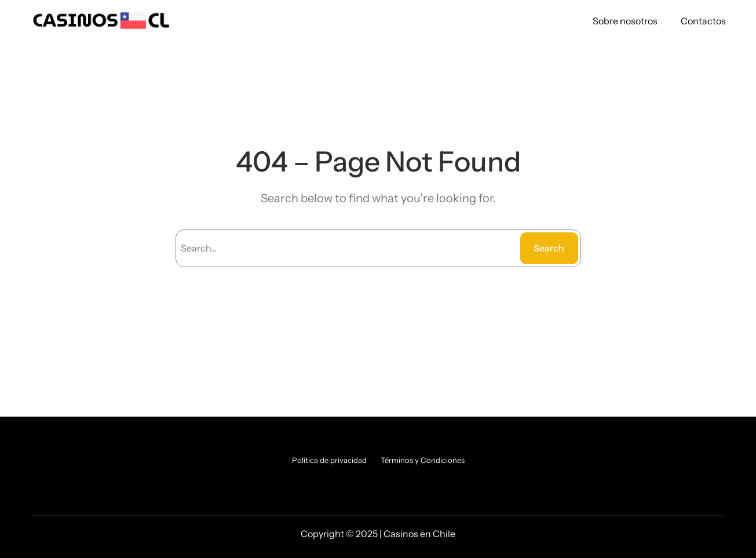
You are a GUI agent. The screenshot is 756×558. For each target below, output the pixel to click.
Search (549, 248)
